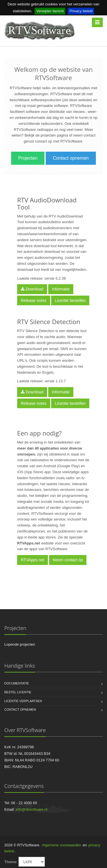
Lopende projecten (20, 644)
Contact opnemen (71, 158)
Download (32, 289)
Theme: (11, 862)
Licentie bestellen (70, 300)
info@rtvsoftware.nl (32, 809)
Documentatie (17, 683)
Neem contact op (68, 560)
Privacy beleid (81, 11)
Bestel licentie (18, 692)
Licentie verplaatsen (23, 701)
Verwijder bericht (50, 11)
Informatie (61, 289)
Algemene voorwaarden (61, 845)
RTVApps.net (33, 560)
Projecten (28, 158)
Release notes (34, 300)
